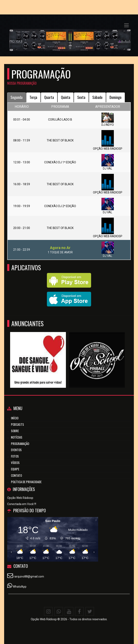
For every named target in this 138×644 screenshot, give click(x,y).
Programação (20, 444)
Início (15, 418)
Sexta (81, 97)
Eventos (16, 450)
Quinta (66, 97)
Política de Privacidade (26, 482)
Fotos (15, 456)
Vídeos (15, 463)
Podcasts (17, 424)
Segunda (17, 97)
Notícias (17, 437)
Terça (33, 97)
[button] (126, 25)
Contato (16, 475)
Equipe (15, 469)
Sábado (97, 97)
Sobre (15, 431)
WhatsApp (20, 587)
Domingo (115, 97)
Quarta (49, 97)
